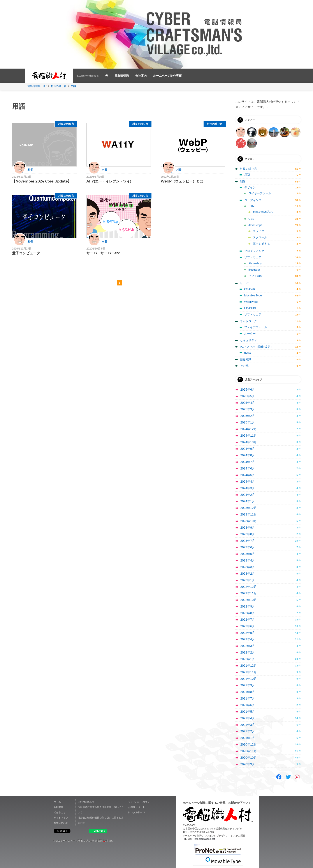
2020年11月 (249, 751)
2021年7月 (248, 698)
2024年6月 (248, 468)
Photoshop (255, 263)
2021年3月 (248, 725)
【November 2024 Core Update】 (42, 181)
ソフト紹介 (256, 276)
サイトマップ (61, 818)
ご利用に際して (86, 802)
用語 (247, 175)
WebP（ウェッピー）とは (182, 181)
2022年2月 (248, 652)
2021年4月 (248, 718)
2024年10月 (249, 442)
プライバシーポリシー (140, 802)
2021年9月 (248, 685)
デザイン (250, 187)
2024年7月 (248, 462)
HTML (252, 206)
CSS (251, 219)
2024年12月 (249, 429)
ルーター (250, 334)
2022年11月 (249, 593)
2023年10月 (249, 521)
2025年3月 (248, 409)
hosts (248, 353)
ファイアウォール (256, 327)
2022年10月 (249, 600)
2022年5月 (248, 633)
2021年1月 (248, 738)
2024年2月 (248, 495)
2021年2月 (248, 731)
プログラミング (254, 251)
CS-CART (251, 289)
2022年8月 (248, 613)
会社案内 (141, 76)
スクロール (260, 237)
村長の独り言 (59, 86)
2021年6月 (248, 705)
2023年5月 (248, 554)
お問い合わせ (61, 823)
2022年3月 (248, 646)
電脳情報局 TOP (37, 86)
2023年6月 (248, 547)
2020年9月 (248, 764)
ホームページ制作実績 (167, 76)
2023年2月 (248, 574)
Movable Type (253, 295)
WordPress (251, 302)
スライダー (260, 231)
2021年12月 (249, 666)
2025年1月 (248, 422)
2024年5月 (248, 475)
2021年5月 (248, 712)
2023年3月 (248, 567)
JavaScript (255, 225)
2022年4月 (248, 639)
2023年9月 (248, 528)
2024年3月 (248, 488)
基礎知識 (246, 359)
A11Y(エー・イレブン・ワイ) (109, 181)
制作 (243, 182)
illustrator (254, 270)
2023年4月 (248, 560)
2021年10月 (249, 679)
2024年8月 (248, 455)
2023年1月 (248, 580)
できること (60, 812)
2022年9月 (248, 606)
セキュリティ (248, 340)
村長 (30, 170)
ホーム (57, 802)
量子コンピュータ (26, 253)
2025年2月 (248, 416)
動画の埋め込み (263, 212)
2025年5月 (248, 396)
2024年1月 (248, 501)
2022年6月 (248, 626)
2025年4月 (248, 403)
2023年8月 (248, 534)
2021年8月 (248, 692)
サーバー (246, 283)
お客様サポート (136, 807)
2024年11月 (249, 436)
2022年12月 (249, 587)
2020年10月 (249, 758)
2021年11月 (249, 672)
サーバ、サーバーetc (103, 253)
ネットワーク (248, 321)
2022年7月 (248, 620)
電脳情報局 (122, 76)
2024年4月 (248, 482)
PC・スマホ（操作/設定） (257, 347)
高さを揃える (261, 244)
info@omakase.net (205, 839)
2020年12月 (249, 744)
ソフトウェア (253, 257)
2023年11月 (249, 514)
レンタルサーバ (136, 812)
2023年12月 (249, 508)
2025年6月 (248, 390)
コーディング (253, 200)
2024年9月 (248, 449)
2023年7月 (248, 541)
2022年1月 (248, 659)
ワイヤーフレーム (260, 193)
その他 (244, 366)
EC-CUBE (251, 308)
